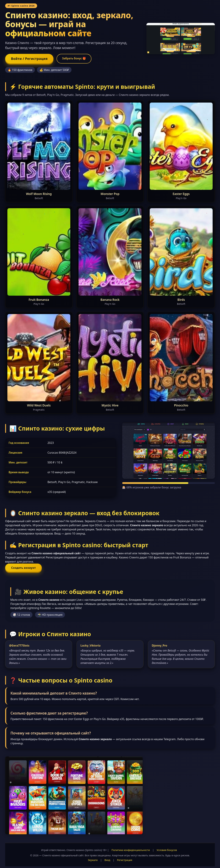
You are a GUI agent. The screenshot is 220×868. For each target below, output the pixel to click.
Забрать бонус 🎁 (74, 58)
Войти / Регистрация (29, 59)
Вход (107, 860)
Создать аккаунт (23, 568)
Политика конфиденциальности (131, 850)
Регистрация (125, 860)
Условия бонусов (167, 850)
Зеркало (93, 860)
